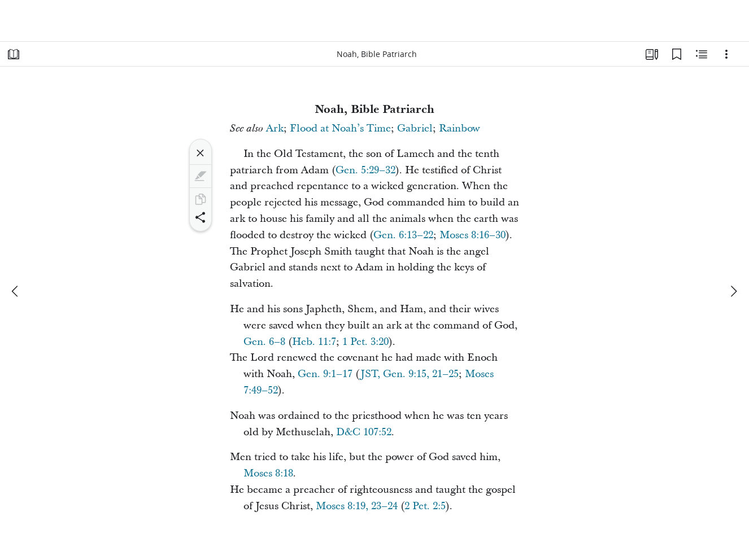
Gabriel (415, 128)
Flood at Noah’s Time (340, 128)
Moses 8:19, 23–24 (357, 506)
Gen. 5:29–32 (365, 170)
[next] (733, 291)
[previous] (16, 291)
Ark (275, 128)
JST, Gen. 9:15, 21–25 (410, 374)
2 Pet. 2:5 (425, 506)
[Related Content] (702, 54)
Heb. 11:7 (314, 342)
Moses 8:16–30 (473, 235)
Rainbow (460, 128)
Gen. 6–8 (264, 342)
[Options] (726, 54)
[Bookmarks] (677, 54)
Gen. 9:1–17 (325, 374)
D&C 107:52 (364, 432)
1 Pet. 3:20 (365, 342)
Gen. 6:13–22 (403, 235)
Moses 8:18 (268, 473)
